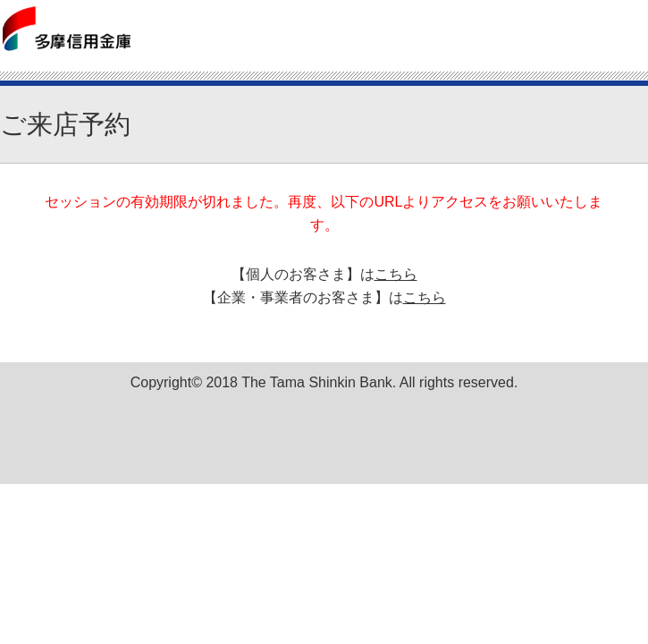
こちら (396, 274)
